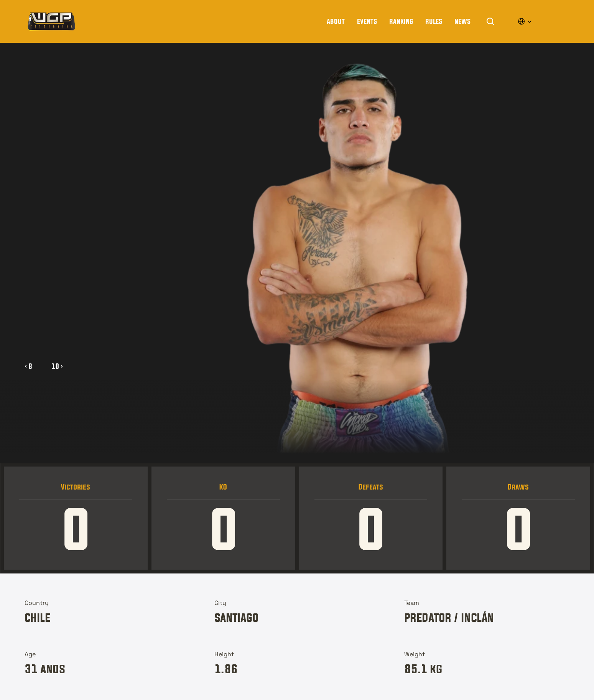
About (336, 21)
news (462, 21)
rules (434, 21)
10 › (57, 366)
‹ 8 (28, 366)
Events (367, 21)
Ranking (401, 21)
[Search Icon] (490, 21)
